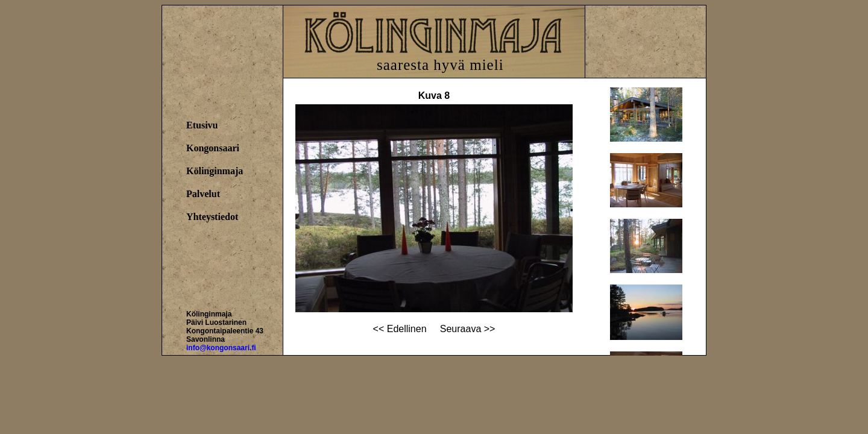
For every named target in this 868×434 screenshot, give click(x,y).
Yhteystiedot (212, 217)
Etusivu (202, 125)
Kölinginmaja (215, 171)
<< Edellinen (400, 329)
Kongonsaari (213, 148)
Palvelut (203, 194)
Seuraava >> (468, 329)
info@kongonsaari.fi (221, 348)
